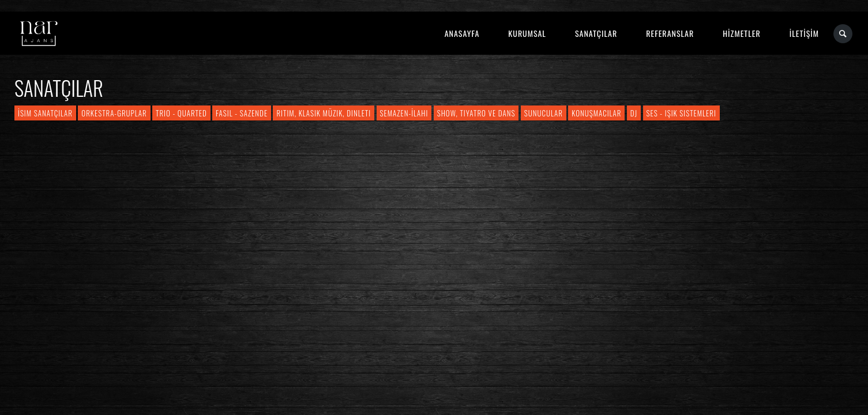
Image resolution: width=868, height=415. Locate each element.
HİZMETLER (741, 33)
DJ (634, 113)
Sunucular (544, 113)
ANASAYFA (462, 33)
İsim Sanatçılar (45, 113)
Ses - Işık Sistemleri (681, 113)
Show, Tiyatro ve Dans (476, 113)
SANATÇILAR (596, 33)
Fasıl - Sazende (242, 113)
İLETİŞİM (804, 33)
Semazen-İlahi (404, 113)
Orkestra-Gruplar (114, 113)
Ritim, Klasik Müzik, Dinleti (324, 113)
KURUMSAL (527, 33)
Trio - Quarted (181, 113)
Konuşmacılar (596, 113)
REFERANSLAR (670, 33)
